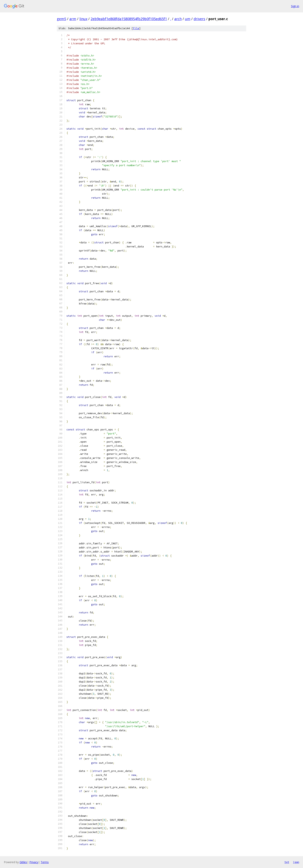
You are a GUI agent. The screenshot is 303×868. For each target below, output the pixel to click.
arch (178, 19)
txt (287, 862)
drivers (199, 19)
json (296, 862)
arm (73, 19)
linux (83, 19)
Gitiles (23, 862)
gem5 (61, 19)
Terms (45, 862)
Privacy (34, 862)
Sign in (295, 6)
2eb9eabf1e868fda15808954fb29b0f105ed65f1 (129, 19)
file (136, 28)
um (188, 19)
